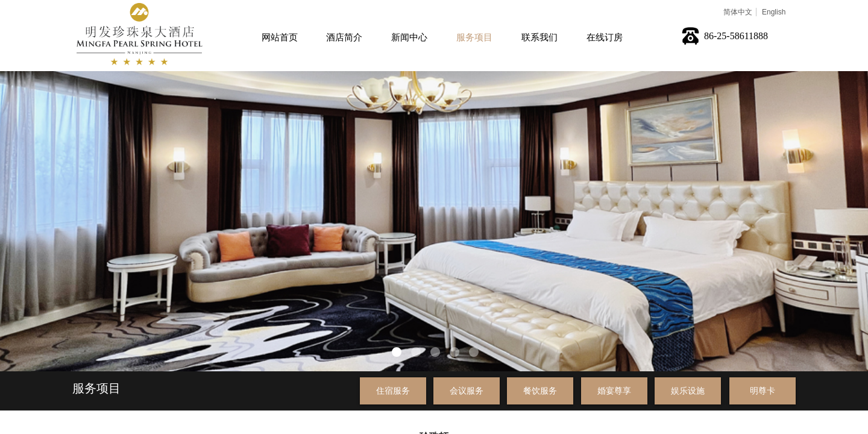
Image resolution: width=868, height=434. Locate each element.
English (774, 12)
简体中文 (738, 12)
